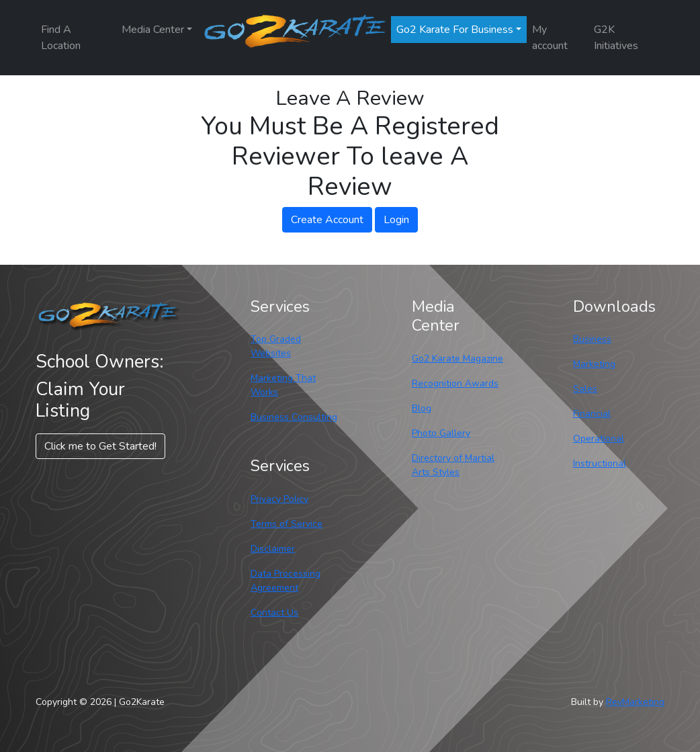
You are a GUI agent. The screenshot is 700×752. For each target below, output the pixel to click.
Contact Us (274, 613)
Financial (592, 414)
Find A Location (61, 38)
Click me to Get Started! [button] (100, 446)
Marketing (594, 364)
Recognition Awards (455, 383)
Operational (599, 438)
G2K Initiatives (616, 38)
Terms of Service (287, 524)
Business (592, 339)
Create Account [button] (327, 220)
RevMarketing (635, 702)
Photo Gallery (441, 433)
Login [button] (396, 220)
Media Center (153, 30)
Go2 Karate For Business (455, 30)
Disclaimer (273, 549)
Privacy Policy (279, 499)
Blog (422, 408)
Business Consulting (294, 417)
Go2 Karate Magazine (457, 359)
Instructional (600, 463)
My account (550, 38)
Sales (585, 389)
